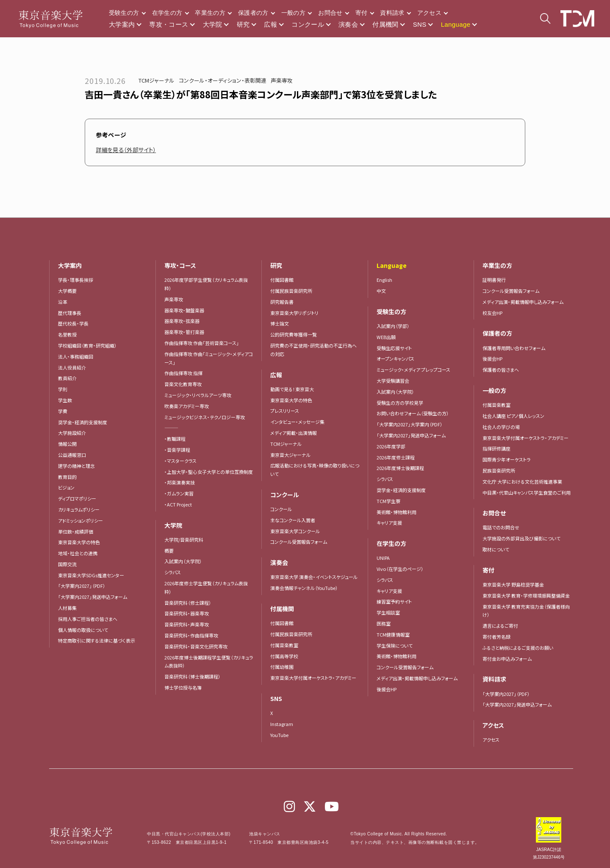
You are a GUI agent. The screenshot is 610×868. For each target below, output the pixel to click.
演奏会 (348, 24)
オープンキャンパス (395, 359)
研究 (243, 24)
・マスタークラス (180, 461)
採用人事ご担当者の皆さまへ (88, 619)
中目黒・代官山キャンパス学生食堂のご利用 (527, 492)
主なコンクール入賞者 (293, 520)
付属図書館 (282, 280)
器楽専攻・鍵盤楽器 (187, 310)
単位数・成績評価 (76, 531)
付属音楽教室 (284, 645)
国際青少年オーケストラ (507, 459)
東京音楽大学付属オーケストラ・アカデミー (313, 678)
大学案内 (122, 24)
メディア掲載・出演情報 (294, 433)
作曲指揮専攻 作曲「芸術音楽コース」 (202, 343)
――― (171, 428)
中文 (381, 291)
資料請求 (392, 13)
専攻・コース (169, 24)
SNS (420, 24)
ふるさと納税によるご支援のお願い (518, 648)
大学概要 (67, 291)
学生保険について (395, 645)
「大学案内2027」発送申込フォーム (93, 597)
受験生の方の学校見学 (400, 403)
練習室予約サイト (394, 601)
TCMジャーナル (157, 80)
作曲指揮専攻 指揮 (183, 373)
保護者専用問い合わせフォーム (514, 348)
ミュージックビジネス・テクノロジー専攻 (205, 417)
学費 (63, 411)
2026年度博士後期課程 (400, 468)
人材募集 (67, 608)
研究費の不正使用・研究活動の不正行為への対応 (313, 350)
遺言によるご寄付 (500, 626)
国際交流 (67, 564)
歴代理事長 (70, 313)
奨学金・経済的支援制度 (83, 422)
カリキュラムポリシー (79, 509)
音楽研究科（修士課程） (188, 603)
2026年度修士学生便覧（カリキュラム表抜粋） (206, 587)
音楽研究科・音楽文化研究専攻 (196, 646)
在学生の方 (167, 13)
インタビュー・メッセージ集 (300, 422)
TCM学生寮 (388, 501)
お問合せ (330, 13)
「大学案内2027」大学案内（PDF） (410, 424)
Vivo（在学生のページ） (400, 569)
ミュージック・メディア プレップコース (413, 370)
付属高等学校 (284, 656)
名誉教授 (67, 334)
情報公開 (67, 444)
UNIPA (383, 558)
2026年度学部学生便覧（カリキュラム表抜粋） (206, 284)
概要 (169, 551)
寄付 (362, 13)
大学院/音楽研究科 (184, 540)
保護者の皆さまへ (501, 370)
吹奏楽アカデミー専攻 (187, 406)
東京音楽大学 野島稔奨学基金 (513, 584)
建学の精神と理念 (76, 466)
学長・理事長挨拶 (76, 280)
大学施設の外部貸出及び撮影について (521, 538)
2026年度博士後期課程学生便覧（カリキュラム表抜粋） (209, 662)
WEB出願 (386, 337)
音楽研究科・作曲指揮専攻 (191, 635)
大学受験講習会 (393, 381)
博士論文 (280, 323)
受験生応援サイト (394, 348)
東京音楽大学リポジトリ (294, 313)
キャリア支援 (389, 523)
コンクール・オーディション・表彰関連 (223, 80)
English (384, 280)
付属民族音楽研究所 (291, 291)
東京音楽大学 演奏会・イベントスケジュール (314, 577)
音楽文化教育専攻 (183, 384)
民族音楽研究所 (499, 470)
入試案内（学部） (393, 326)
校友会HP (492, 313)
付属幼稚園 (282, 667)
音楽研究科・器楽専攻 (187, 613)
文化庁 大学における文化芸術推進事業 (522, 481)
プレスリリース (285, 411)
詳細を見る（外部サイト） (128, 150)
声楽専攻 (282, 80)
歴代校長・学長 (73, 323)
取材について (496, 549)
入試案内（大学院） (183, 561)
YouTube (279, 735)
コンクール (308, 24)
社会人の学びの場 (501, 427)
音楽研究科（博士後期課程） (193, 676)
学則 (63, 389)
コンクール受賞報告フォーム (299, 542)
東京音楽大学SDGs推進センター (91, 575)
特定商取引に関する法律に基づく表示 (97, 640)
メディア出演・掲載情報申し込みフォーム (417, 678)
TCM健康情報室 (393, 634)
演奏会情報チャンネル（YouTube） (304, 588)
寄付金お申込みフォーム (507, 659)
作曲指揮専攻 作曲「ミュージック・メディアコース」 (209, 358)
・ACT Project (178, 504)
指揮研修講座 (496, 448)
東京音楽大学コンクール (295, 531)
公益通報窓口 (72, 455)
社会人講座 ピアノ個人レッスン (513, 416)
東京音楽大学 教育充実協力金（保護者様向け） (526, 611)
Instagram (282, 724)
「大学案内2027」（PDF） (82, 586)
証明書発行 (494, 280)
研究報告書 (282, 302)
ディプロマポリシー (77, 498)
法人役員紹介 (72, 367)
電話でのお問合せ (501, 527)
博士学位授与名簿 (183, 687)
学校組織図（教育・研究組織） (87, 345)
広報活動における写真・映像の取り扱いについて (315, 470)
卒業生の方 (210, 13)
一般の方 (293, 13)
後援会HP (387, 689)
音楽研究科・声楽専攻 (187, 624)
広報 (270, 24)
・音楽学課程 (177, 450)
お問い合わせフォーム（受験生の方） (413, 413)
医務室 (384, 623)
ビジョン (66, 487)
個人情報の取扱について (83, 630)
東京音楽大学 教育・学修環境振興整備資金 (526, 595)
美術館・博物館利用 (396, 512)
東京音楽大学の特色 (79, 542)
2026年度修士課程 (396, 457)
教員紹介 (67, 378)
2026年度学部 (391, 446)
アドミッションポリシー (80, 520)
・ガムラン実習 (179, 493)
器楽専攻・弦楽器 (184, 321)
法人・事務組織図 (76, 356)
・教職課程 (175, 439)
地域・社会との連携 (78, 553)
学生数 (65, 400)
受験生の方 (124, 13)
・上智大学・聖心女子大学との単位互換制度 (209, 472)
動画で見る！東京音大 (292, 389)
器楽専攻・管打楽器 (187, 332)
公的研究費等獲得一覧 (294, 334)
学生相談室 (388, 612)
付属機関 (385, 24)
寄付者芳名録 (496, 637)
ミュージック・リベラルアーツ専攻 (198, 395)
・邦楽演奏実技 (180, 482)
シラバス (173, 572)
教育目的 (67, 477)
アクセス (429, 13)
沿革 (63, 302)
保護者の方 (253, 13)
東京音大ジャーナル (290, 455)
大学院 (213, 24)
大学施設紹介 (72, 433)
